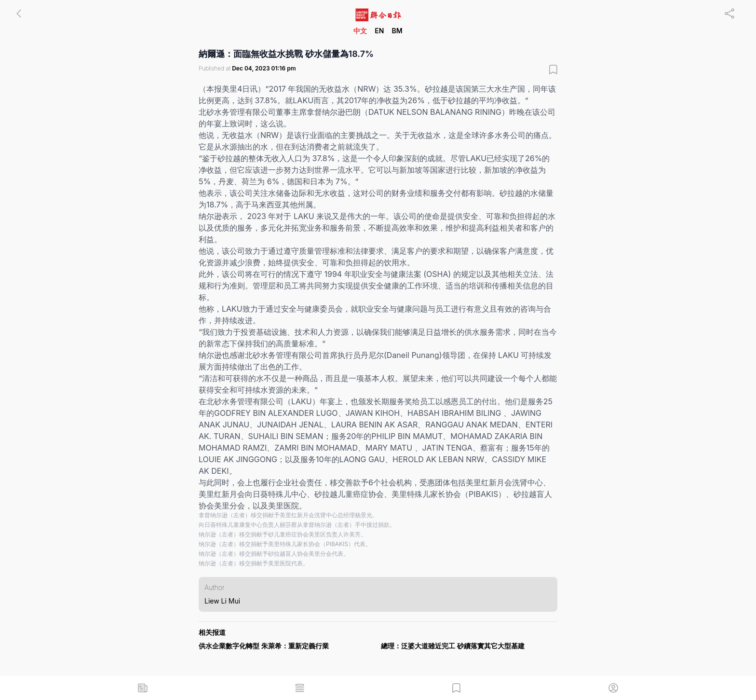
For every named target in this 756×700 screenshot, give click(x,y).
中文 (360, 31)
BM (397, 31)
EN (379, 31)
